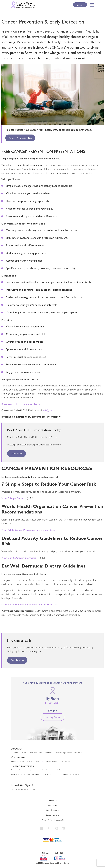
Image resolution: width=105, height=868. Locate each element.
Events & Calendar (26, 761)
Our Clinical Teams (36, 753)
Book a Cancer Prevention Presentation (25, 775)
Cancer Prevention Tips (20, 138)
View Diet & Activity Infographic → (20, 558)
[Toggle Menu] (91, 5)
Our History (79, 753)
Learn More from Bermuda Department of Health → (29, 604)
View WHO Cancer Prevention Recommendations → (30, 530)
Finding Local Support (50, 775)
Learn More (17, 453)
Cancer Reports (52, 815)
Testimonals (49, 753)
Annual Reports (53, 810)
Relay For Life (65, 761)
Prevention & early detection (52, 770)
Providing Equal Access (64, 753)
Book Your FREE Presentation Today (21, 404)
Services (23, 753)
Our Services (17, 660)
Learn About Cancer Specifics (70, 775)
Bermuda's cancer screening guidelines (25, 770)
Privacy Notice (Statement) (53, 820)
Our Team (52, 805)
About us (15, 753)
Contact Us (53, 801)
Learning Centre (52, 717)
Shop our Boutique (51, 761)
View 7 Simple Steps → (14, 498)
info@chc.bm (49, 411)
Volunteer (38, 761)
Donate (80, 5)
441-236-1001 (53, 703)
